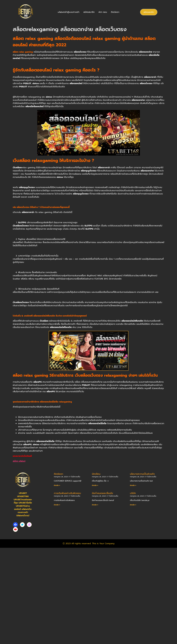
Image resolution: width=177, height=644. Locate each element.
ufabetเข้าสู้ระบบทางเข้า (69, 12)
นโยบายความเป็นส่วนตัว (142, 474)
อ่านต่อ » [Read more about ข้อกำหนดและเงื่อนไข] (95, 505)
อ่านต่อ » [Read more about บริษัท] (133, 505)
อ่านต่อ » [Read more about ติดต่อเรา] (57, 485)
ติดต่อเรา (115, 12)
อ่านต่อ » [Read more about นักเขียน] (95, 485)
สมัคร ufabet (19, 461)
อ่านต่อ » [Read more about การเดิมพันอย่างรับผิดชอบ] (57, 505)
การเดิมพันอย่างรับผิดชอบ (67, 493)
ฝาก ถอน (103, 12)
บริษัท (133, 493)
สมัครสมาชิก (89, 12)
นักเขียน (96, 474)
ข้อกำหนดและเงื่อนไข (102, 493)
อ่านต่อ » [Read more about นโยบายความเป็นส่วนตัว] (133, 485)
